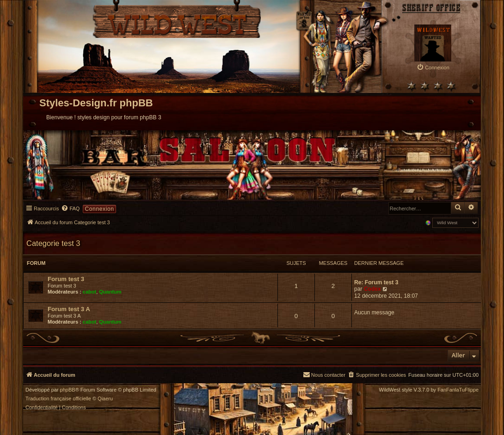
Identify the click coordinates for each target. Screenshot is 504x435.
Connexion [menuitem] (99, 209)
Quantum (110, 292)
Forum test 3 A (69, 309)
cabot (89, 292)
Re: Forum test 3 (376, 282)
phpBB (68, 390)
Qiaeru (105, 399)
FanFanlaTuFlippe (458, 390)
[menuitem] (433, 67)
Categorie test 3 (53, 243)
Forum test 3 (66, 279)
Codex (372, 289)
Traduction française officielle (58, 399)
